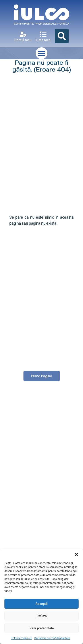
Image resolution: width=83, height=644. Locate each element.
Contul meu (23, 40)
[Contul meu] (23, 34)
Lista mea (43, 40)
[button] (76, 554)
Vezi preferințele (42, 628)
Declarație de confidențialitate (52, 638)
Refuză (42, 616)
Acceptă (41, 604)
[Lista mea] (43, 34)
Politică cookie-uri (21, 638)
